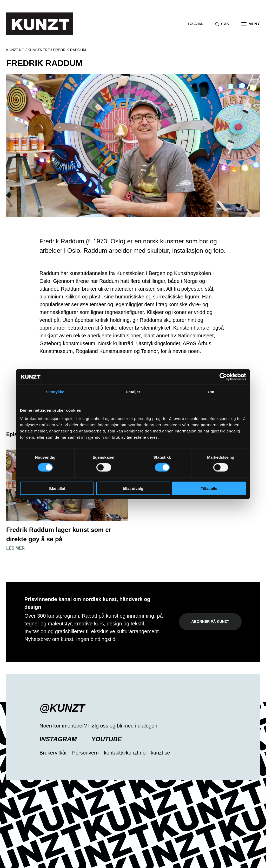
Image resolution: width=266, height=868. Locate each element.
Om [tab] (211, 392)
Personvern (85, 753)
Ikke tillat (57, 488)
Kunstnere (39, 50)
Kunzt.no (15, 50)
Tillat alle (209, 488)
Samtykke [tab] (55, 392)
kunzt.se (160, 753)
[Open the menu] (251, 24)
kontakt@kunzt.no (125, 753)
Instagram (58, 739)
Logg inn (196, 24)
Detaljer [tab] (133, 392)
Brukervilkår (53, 753)
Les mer (15, 548)
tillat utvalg (133, 488)
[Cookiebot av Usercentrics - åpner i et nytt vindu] (223, 377)
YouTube (107, 739)
